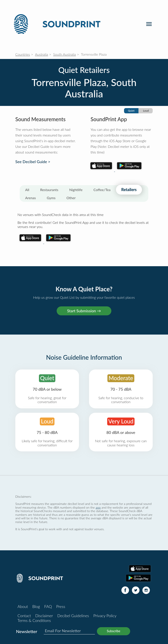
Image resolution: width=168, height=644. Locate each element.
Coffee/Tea (102, 190)
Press (61, 606)
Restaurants (49, 190)
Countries (23, 54)
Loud (146, 111)
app (98, 507)
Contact (24, 616)
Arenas (31, 198)
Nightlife (76, 190)
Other (71, 198)
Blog (36, 606)
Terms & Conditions (34, 620)
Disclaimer (44, 616)
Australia (41, 54)
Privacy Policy (105, 616)
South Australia (65, 54)
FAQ (48, 606)
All (27, 190)
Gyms (51, 198)
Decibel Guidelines (73, 616)
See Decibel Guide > (33, 162)
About (23, 606)
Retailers (129, 190)
